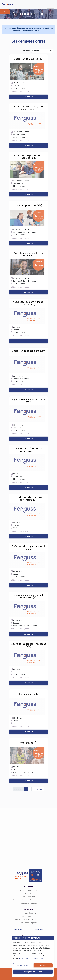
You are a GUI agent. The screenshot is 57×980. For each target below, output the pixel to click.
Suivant (40, 789)
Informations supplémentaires (32, 958)
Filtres (5, 12)
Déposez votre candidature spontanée (29, 900)
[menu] (50, 5)
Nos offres (29, 893)
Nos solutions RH (28, 913)
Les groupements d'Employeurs (28, 919)
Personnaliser (23, 965)
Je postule (29, 97)
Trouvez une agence (28, 903)
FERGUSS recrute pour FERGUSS (29, 930)
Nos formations (28, 897)
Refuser (43, 965)
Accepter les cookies (33, 972)
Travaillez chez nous (28, 890)
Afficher (26, 51)
